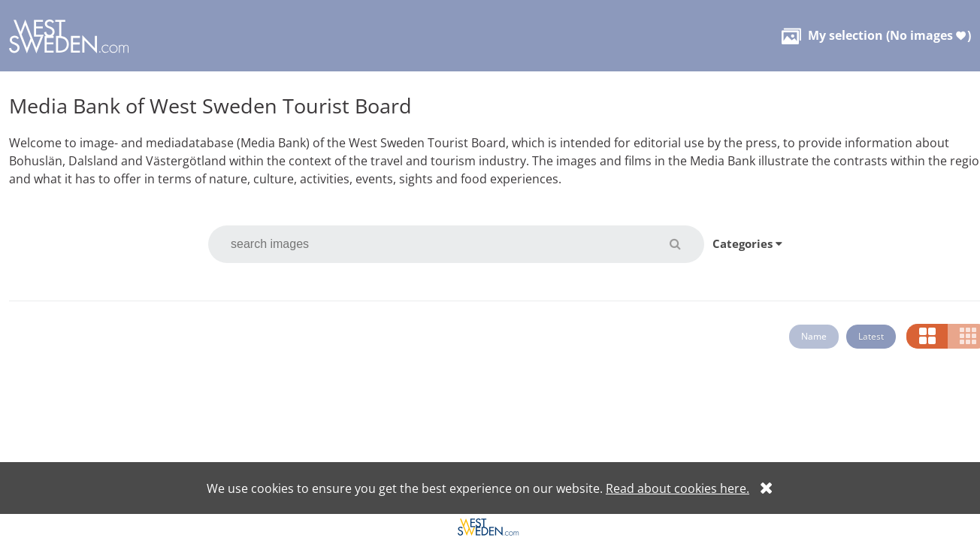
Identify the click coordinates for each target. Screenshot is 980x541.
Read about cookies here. (678, 488)
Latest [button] (871, 336)
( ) (876, 35)
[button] (684, 243)
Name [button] (814, 336)
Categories (747, 243)
